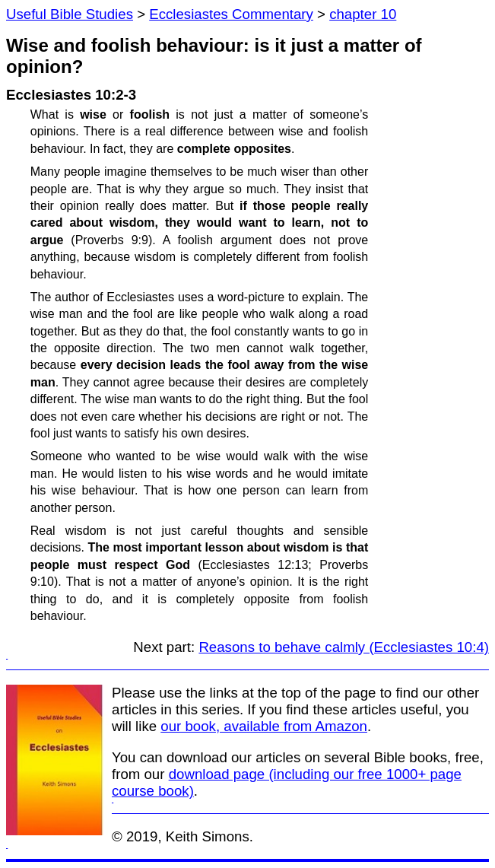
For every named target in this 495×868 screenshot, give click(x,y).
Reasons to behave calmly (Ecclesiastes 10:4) (344, 647)
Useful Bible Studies (70, 14)
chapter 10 (363, 14)
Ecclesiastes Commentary (231, 14)
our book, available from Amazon (264, 726)
